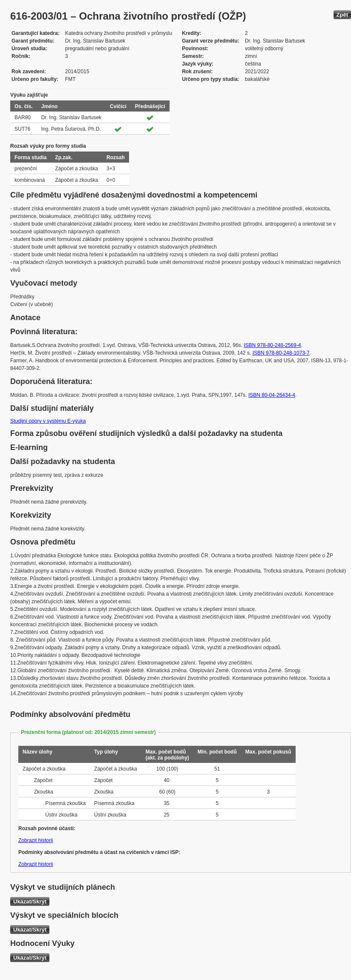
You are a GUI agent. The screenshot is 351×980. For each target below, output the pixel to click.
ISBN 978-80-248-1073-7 (281, 353)
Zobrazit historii (36, 840)
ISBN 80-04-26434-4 (272, 395)
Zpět (342, 15)
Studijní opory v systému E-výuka (48, 421)
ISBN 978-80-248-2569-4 (272, 345)
